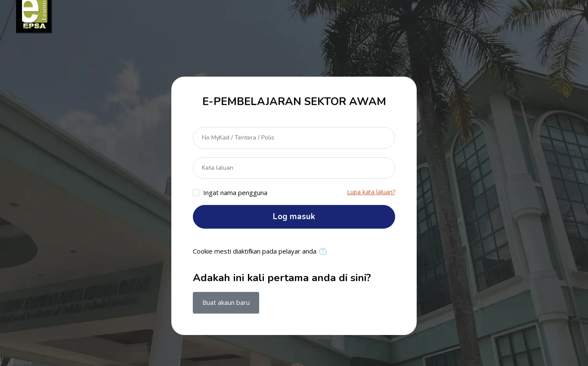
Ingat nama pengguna (235, 192)
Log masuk (294, 217)
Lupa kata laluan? (371, 192)
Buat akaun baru (226, 302)
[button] (325, 252)
